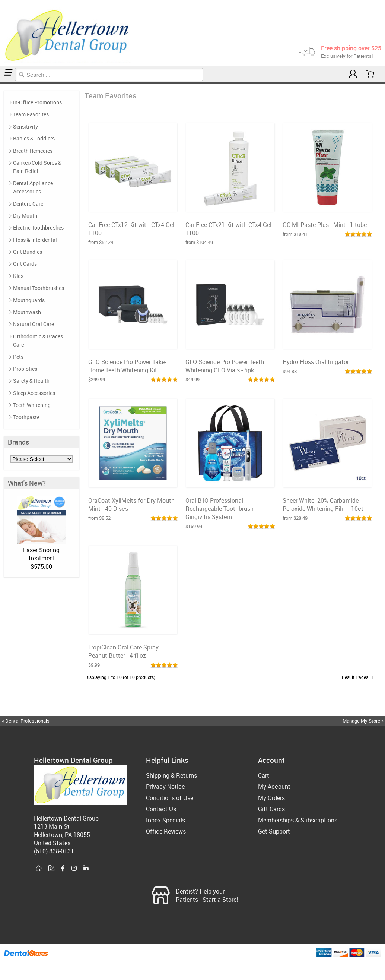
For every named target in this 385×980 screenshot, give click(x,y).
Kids (18, 276)
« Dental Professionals (26, 721)
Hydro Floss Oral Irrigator (316, 362)
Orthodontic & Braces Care (38, 340)
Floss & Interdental (35, 240)
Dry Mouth (25, 216)
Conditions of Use (170, 798)
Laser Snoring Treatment (41, 554)
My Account (274, 787)
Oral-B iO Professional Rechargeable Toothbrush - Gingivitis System (221, 509)
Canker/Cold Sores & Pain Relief (37, 167)
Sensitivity (26, 127)
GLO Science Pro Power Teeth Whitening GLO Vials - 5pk (225, 366)
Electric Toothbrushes (38, 227)
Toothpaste (26, 417)
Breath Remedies (33, 151)
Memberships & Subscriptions (298, 820)
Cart (264, 775)
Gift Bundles (28, 252)
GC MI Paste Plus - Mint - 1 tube (325, 225)
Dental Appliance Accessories (33, 187)
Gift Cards (25, 264)
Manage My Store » (364, 721)
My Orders (271, 798)
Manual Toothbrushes (39, 288)
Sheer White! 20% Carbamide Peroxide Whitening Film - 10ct (323, 505)
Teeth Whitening (32, 405)
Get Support (274, 831)
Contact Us (161, 809)
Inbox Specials (166, 820)
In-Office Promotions (37, 102)
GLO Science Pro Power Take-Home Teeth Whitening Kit (127, 366)
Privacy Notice (165, 787)
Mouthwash (27, 312)
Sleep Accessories (34, 393)
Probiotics (25, 369)
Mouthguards (29, 300)
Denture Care (28, 204)
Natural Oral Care (34, 324)
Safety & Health (31, 381)
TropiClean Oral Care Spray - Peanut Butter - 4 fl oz (125, 651)
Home (1, 83)
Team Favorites (4, 83)
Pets (18, 357)
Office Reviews (166, 831)
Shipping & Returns (171, 775)
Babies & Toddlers (34, 138)
